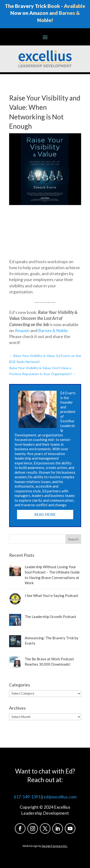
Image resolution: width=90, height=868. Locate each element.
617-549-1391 (27, 797)
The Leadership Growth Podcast (50, 617)
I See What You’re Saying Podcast (51, 595)
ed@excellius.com (60, 797)
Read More (45, 514)
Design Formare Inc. (55, 846)
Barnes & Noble (53, 330)
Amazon (22, 330)
